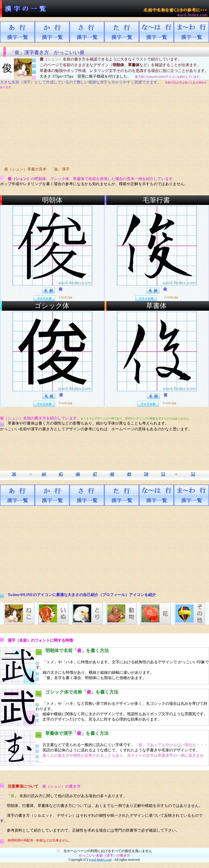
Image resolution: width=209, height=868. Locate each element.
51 (163, 474)
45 (61, 474)
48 (112, 474)
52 (193, 474)
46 (78, 474)
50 (146, 474)
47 (95, 474)
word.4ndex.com (100, 860)
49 (129, 474)
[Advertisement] (80, 128)
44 (44, 474)
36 (14, 474)
